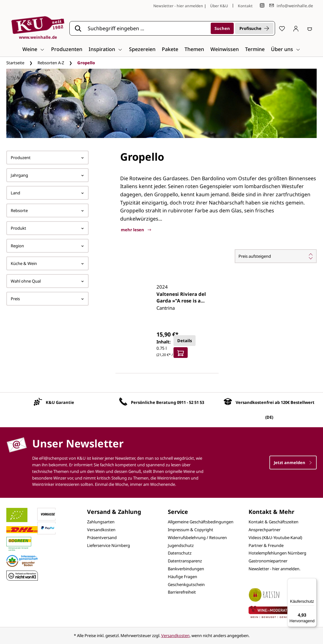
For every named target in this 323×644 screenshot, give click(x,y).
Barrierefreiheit (182, 592)
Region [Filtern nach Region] (47, 246)
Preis (47, 299)
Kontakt (245, 6)
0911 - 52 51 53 (191, 402)
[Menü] (313, 582)
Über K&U (219, 6)
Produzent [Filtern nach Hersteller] (47, 158)
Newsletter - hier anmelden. (274, 569)
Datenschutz (180, 553)
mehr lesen (136, 230)
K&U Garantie (60, 402)
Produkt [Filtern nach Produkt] (47, 228)
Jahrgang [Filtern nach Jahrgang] (47, 175)
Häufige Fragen (182, 577)
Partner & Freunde (266, 545)
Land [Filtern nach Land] (47, 193)
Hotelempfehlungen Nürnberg (277, 553)
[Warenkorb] (310, 28)
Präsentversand (102, 538)
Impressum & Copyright (191, 530)
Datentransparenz (185, 561)
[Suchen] (222, 28)
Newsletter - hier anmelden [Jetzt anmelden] (178, 6)
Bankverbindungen (186, 569)
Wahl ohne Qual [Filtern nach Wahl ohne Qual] (47, 281)
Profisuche (254, 28)
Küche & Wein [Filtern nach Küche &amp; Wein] (47, 263)
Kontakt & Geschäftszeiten (273, 522)
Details (185, 341)
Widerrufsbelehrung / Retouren (197, 538)
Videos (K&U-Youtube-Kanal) (275, 538)
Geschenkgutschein (186, 584)
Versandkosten (101, 530)
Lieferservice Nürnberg (109, 545)
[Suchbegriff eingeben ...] (147, 28)
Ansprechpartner (264, 530)
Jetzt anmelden (293, 463)
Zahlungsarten (101, 522)
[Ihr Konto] (296, 28)
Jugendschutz (181, 545)
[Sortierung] (276, 256)
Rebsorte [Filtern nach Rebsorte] (47, 210)
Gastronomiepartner (268, 561)
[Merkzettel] (282, 28)
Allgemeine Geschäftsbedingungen (201, 522)
